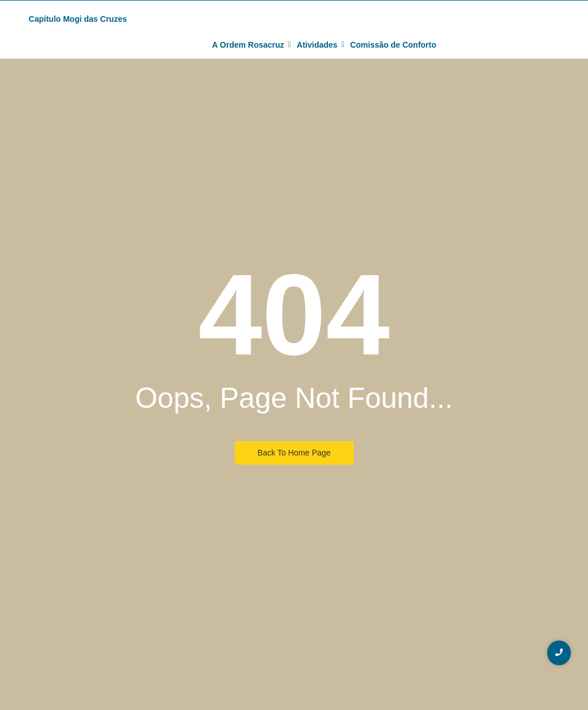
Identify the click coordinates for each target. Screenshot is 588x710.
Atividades (319, 45)
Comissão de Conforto (393, 45)
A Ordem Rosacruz (249, 45)
